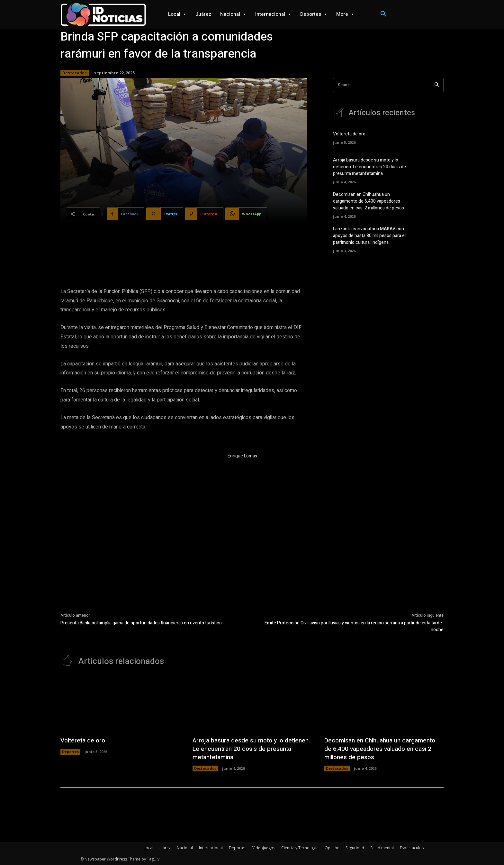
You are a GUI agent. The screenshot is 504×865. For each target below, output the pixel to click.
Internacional (211, 848)
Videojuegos (264, 848)
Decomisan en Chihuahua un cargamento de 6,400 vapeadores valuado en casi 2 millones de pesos (369, 201)
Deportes (70, 752)
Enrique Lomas (242, 456)
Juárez (165, 848)
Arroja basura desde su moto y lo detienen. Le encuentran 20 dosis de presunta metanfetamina (369, 167)
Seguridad (355, 848)
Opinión (332, 848)
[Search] (437, 85)
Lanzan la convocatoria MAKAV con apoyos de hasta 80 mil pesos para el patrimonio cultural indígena (369, 236)
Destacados (75, 73)
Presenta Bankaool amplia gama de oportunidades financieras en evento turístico (141, 623)
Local (148, 848)
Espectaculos (412, 848)
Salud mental (382, 848)
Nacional (185, 848)
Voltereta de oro (349, 134)
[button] (383, 14)
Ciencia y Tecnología (300, 848)
